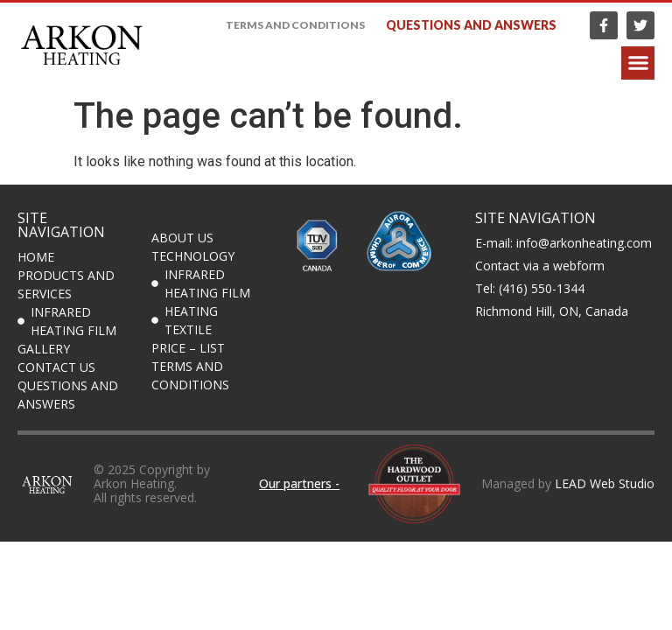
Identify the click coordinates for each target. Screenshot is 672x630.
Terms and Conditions (295, 25)
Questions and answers (471, 25)
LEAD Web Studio (605, 483)
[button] (638, 63)
